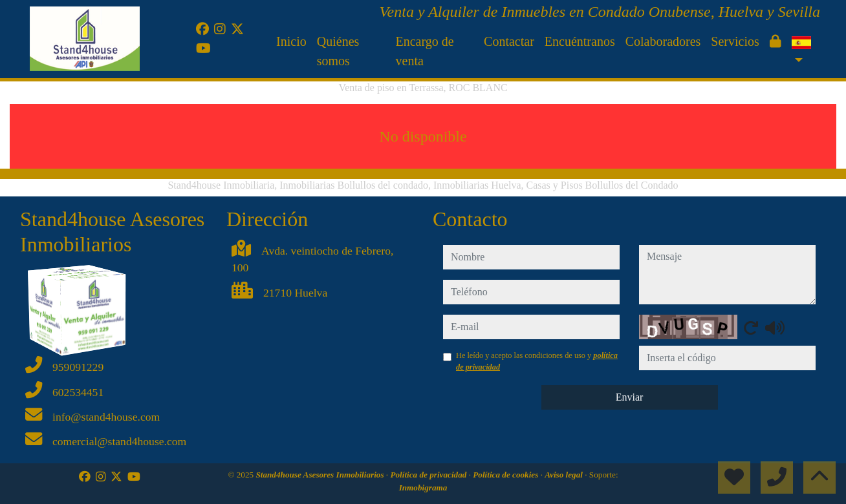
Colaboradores (663, 41)
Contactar (509, 41)
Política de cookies (506, 475)
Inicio (291, 41)
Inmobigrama (423, 488)
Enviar (630, 397)
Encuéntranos (580, 41)
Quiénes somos (338, 51)
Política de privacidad (429, 475)
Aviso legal (565, 475)
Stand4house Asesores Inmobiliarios (320, 475)
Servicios (735, 41)
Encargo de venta (425, 51)
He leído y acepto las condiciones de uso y (537, 361)
